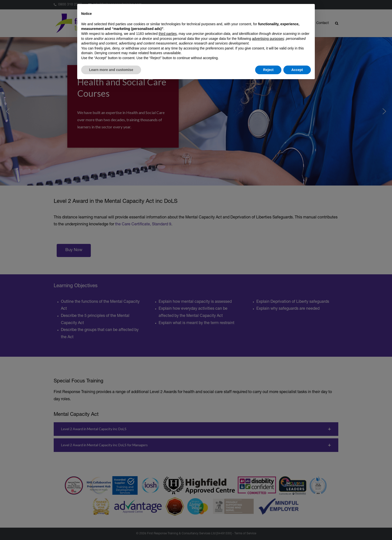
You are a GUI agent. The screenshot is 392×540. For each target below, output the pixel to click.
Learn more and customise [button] (111, 70)
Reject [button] (268, 70)
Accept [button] (297, 70)
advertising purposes (268, 39)
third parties (168, 34)
